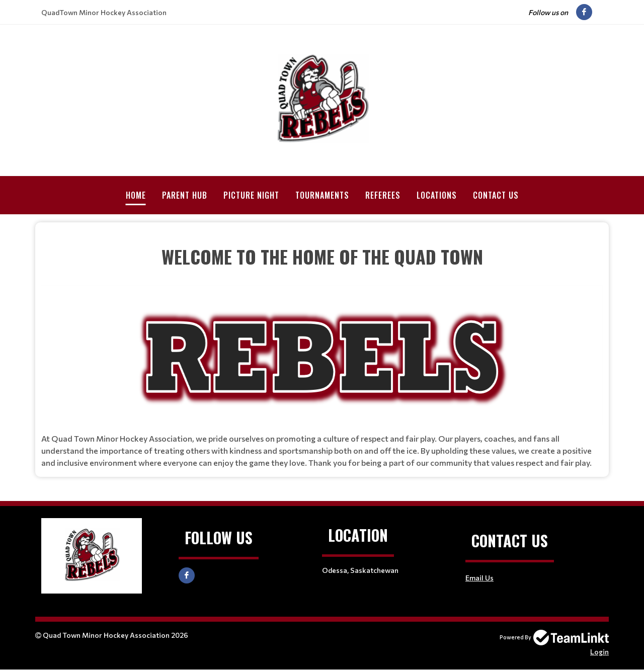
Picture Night (251, 195)
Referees (383, 195)
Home (136, 195)
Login (599, 652)
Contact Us (496, 195)
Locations (437, 195)
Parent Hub (185, 195)
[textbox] (322, 237)
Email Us (479, 578)
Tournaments (322, 195)
